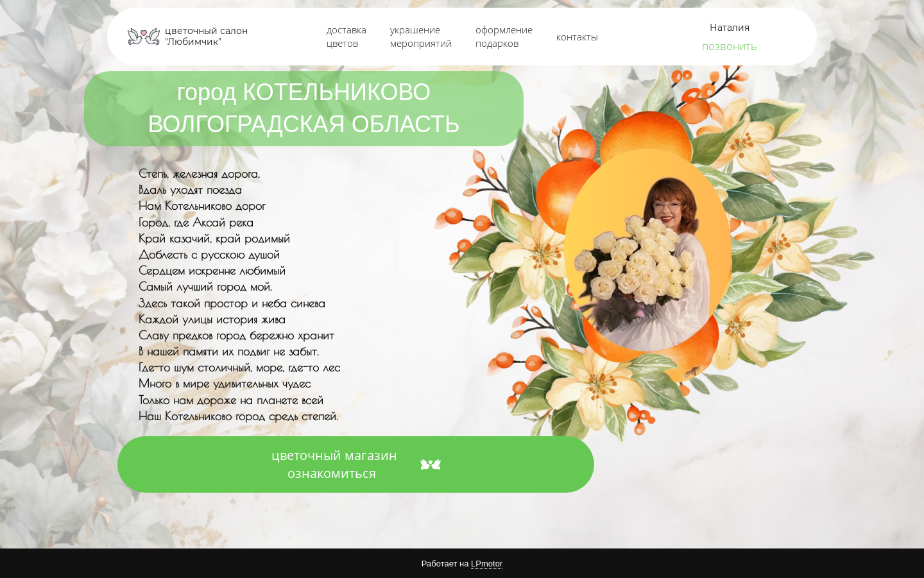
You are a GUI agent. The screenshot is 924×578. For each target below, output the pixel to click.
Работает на (462, 564)
